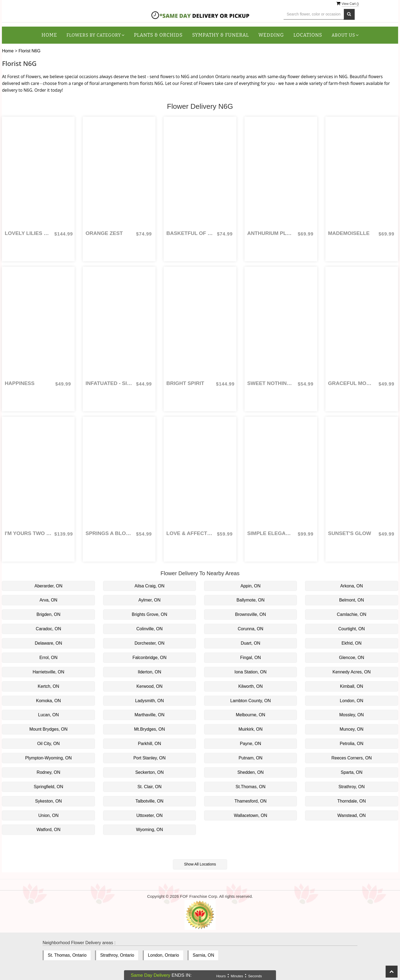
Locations (308, 35)
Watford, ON (48, 830)
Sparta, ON (351, 772)
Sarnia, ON (203, 955)
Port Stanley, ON (149, 758)
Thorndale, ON (352, 801)
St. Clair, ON (149, 787)
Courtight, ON (352, 629)
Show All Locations (200, 864)
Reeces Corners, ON (352, 758)
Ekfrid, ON (352, 643)
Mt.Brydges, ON (150, 729)
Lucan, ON (48, 715)
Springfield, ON (48, 787)
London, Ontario (164, 955)
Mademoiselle (349, 233)
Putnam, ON (250, 758)
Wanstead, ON (351, 815)
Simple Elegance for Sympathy (271, 533)
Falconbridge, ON (149, 658)
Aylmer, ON (150, 600)
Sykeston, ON (48, 801)
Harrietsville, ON (48, 672)
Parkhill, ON (149, 744)
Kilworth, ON (250, 686)
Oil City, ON (48, 744)
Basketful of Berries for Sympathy (190, 233)
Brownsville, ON (250, 614)
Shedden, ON (251, 772)
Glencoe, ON (351, 658)
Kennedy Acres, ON (352, 672)
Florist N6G (29, 51)
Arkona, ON (352, 586)
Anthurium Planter (271, 233)
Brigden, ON (49, 614)
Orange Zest (104, 233)
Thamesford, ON (250, 801)
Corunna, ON (250, 629)
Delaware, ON (48, 643)
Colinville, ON (149, 629)
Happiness (20, 383)
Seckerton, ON (149, 772)
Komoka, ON (49, 701)
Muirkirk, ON (251, 729)
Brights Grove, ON (149, 614)
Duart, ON (250, 643)
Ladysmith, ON (150, 701)
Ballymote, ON (251, 600)
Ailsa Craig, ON (150, 586)
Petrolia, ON (352, 744)
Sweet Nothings (271, 383)
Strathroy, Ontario (117, 955)
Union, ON (48, 815)
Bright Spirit (185, 383)
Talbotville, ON (149, 801)
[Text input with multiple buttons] (314, 14)
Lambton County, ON (251, 701)
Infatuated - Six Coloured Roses (109, 383)
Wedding (271, 35)
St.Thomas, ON (250, 787)
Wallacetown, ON (251, 815)
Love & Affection (190, 533)
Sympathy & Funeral (220, 35)
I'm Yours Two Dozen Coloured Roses (28, 533)
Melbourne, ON (251, 715)
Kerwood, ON (150, 686)
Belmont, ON (352, 600)
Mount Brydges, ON (48, 729)
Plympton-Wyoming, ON (48, 758)
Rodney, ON (48, 772)
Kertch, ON (48, 686)
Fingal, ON (250, 658)
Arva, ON (49, 600)
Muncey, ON (352, 729)
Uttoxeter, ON (149, 815)
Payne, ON (250, 744)
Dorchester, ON (150, 643)
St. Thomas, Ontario (67, 955)
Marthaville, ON (150, 715)
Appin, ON (250, 586)
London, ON (351, 701)
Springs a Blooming (109, 533)
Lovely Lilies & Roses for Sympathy (28, 233)
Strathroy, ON (352, 787)
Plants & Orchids (158, 35)
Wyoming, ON (149, 830)
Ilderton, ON (150, 672)
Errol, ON (48, 658)
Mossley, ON (351, 715)
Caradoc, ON (48, 629)
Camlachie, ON (351, 614)
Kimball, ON (352, 686)
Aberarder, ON (48, 586)
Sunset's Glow (350, 533)
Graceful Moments (352, 383)
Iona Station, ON (250, 672)
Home (49, 35)
